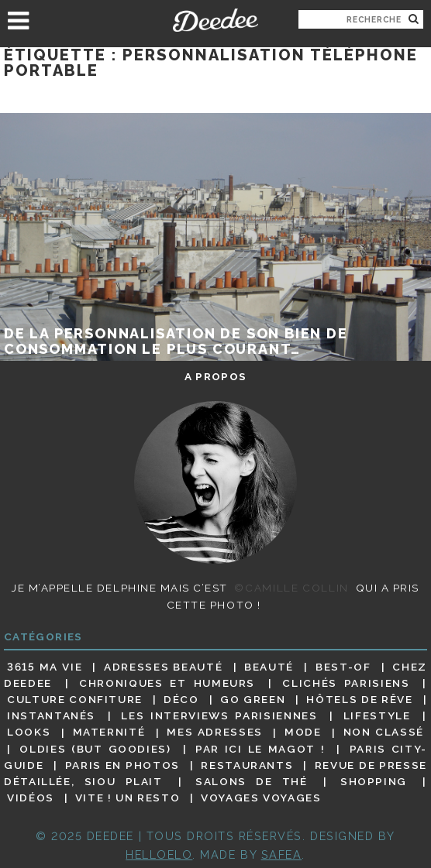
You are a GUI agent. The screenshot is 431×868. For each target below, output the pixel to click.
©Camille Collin (291, 588)
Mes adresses (214, 732)
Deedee (215, 20)
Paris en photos (122, 765)
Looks (29, 732)
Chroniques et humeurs (167, 683)
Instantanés (51, 715)
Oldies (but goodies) (95, 749)
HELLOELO (159, 854)
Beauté (269, 667)
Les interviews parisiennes (219, 715)
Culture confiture (75, 699)
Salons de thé (252, 781)
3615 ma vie (45, 667)
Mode (303, 732)
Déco (181, 699)
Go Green (253, 699)
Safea (282, 854)
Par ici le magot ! (260, 749)
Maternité (109, 732)
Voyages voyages (261, 798)
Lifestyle (377, 715)
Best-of (343, 667)
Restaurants (247, 765)
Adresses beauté (163, 667)
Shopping (374, 781)
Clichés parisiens (346, 683)
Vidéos (31, 798)
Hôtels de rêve (359, 699)
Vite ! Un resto (128, 798)
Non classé (384, 732)
